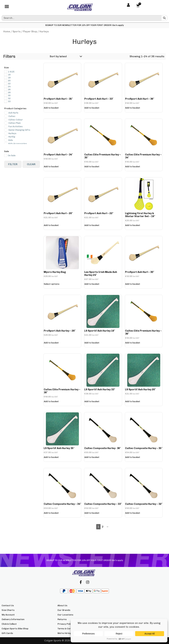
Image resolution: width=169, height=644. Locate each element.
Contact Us (8, 605)
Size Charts (8, 610)
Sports (17, 32)
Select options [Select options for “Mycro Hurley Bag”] (52, 284)
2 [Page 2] (103, 527)
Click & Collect (9, 624)
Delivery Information (13, 619)
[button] (7, 7)
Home (7, 32)
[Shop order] (65, 56)
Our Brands (64, 610)
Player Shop (30, 32)
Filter (13, 164)
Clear (31, 164)
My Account (8, 615)
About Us (62, 605)
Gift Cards (7, 633)
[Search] (164, 18)
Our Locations (65, 615)
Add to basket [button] (51, 108)
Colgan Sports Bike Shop (15, 629)
